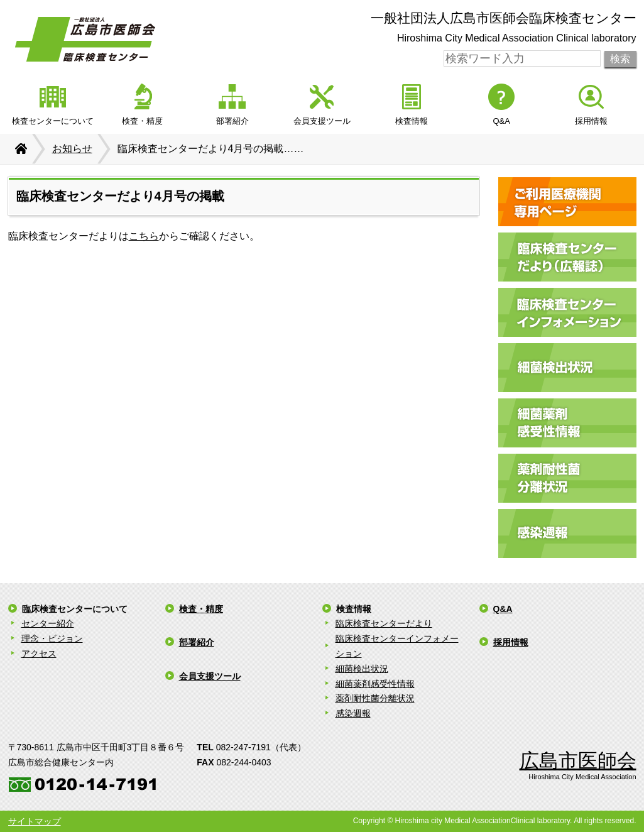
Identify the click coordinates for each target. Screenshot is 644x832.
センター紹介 (48, 623)
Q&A (503, 609)
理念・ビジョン (52, 638)
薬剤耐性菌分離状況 (375, 698)
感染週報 (353, 713)
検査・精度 (201, 609)
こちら (144, 236)
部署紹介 (197, 642)
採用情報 (511, 642)
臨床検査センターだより (384, 623)
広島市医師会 (578, 761)
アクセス (39, 654)
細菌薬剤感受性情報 (375, 684)
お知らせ (72, 149)
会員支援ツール (210, 676)
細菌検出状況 (362, 669)
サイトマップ (35, 821)
